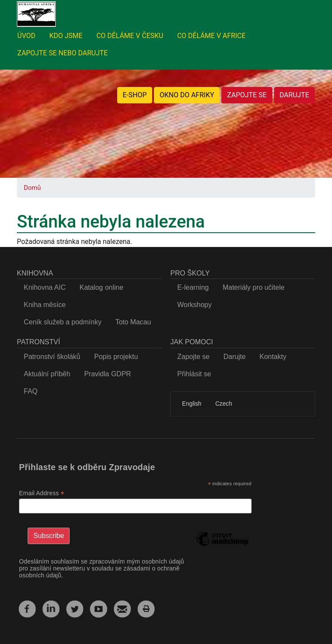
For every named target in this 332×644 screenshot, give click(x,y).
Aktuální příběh (47, 374)
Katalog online (101, 287)
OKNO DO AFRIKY (187, 95)
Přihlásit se (194, 374)
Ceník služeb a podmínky (63, 322)
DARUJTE (294, 95)
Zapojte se (193, 357)
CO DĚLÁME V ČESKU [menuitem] (130, 36)
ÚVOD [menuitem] (26, 36)
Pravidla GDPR (108, 374)
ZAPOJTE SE (247, 95)
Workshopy (195, 305)
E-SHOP (135, 95)
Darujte (235, 357)
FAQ (31, 391)
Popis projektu (116, 357)
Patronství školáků (52, 357)
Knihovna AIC (45, 287)
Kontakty (273, 357)
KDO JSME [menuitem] (66, 36)
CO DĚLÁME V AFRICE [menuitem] (211, 36)
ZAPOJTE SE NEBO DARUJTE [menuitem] (62, 53)
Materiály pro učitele (254, 287)
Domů (32, 188)
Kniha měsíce (45, 305)
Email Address (42, 493)
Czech (224, 404)
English (192, 404)
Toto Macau (133, 322)
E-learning (193, 287)
